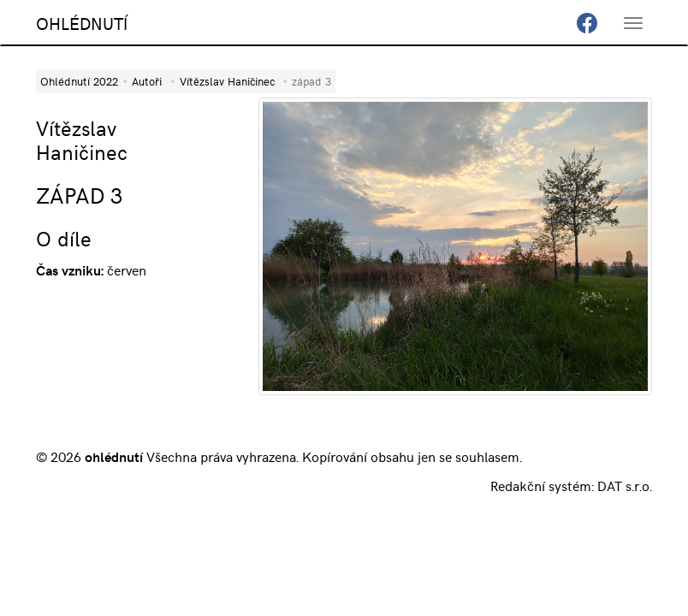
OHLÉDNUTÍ (82, 23)
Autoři (147, 81)
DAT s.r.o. (625, 485)
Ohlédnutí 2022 (79, 81)
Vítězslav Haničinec (227, 81)
